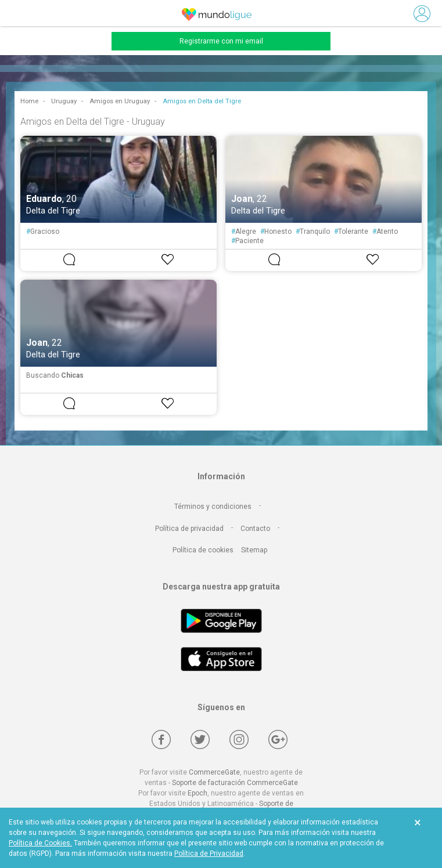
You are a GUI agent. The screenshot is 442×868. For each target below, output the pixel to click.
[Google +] (278, 739)
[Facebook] (161, 739)
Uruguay (64, 101)
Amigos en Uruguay (120, 101)
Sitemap (254, 550)
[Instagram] (239, 739)
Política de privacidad (189, 529)
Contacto (255, 529)
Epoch (197, 793)
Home (29, 101)
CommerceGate (214, 772)
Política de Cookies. (40, 843)
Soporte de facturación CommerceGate (235, 783)
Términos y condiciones (213, 507)
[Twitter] (200, 739)
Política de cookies (203, 550)
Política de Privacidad (209, 853)
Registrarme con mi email (221, 41)
